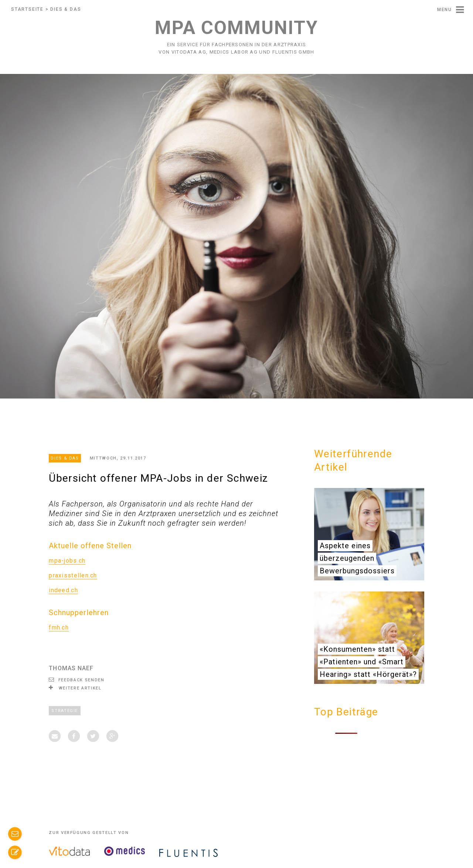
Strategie (65, 711)
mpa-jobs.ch (67, 561)
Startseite (27, 9)
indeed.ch (63, 590)
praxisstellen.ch (73, 575)
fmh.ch (59, 628)
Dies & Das (66, 9)
